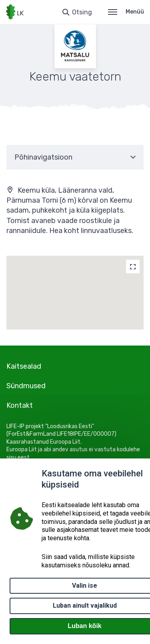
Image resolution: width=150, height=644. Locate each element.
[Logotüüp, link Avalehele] (15, 12)
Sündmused (26, 386)
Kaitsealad (24, 366)
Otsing (82, 12)
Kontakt (20, 405)
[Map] (133, 267)
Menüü (126, 12)
